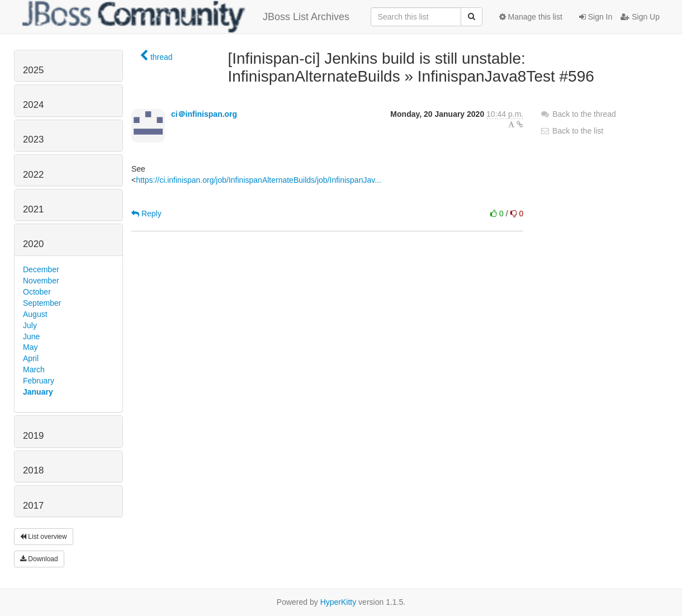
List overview (44, 537)
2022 (33, 175)
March (34, 369)
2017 (33, 506)
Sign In (596, 17)
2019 (33, 436)
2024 (33, 105)
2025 (33, 70)
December (41, 269)
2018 (33, 470)
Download (39, 559)
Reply (146, 214)
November (41, 281)
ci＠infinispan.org (204, 114)
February (39, 381)
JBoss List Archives (186, 17)
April (31, 358)
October (37, 292)
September (42, 303)
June (31, 337)
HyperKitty (338, 602)
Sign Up (640, 17)
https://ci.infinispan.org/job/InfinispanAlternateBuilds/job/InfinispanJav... (259, 180)
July (30, 325)
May (30, 347)
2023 (33, 139)
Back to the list (572, 131)
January (38, 392)
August (35, 314)
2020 (33, 244)
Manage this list (531, 17)
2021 (33, 209)
